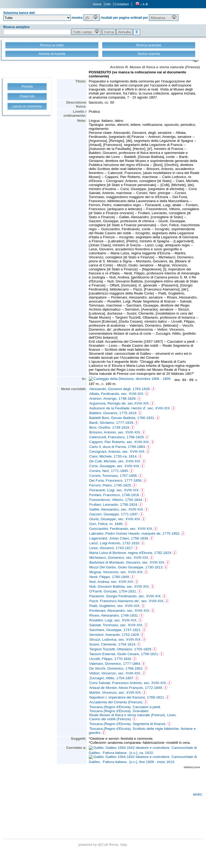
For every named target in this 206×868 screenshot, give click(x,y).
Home (97, 4)
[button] (92, 18)
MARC (198, 795)
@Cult (103, 845)
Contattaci (122, 4)
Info (108, 4)
